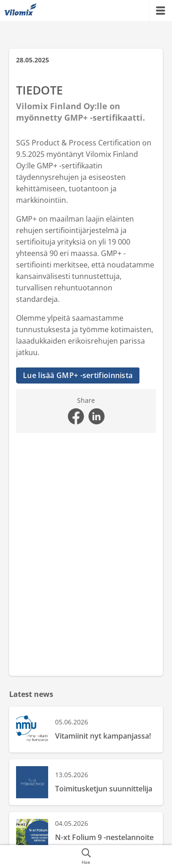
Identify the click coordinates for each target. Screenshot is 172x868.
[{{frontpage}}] (21, 11)
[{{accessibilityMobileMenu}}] (161, 11)
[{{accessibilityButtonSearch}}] (86, 857)
